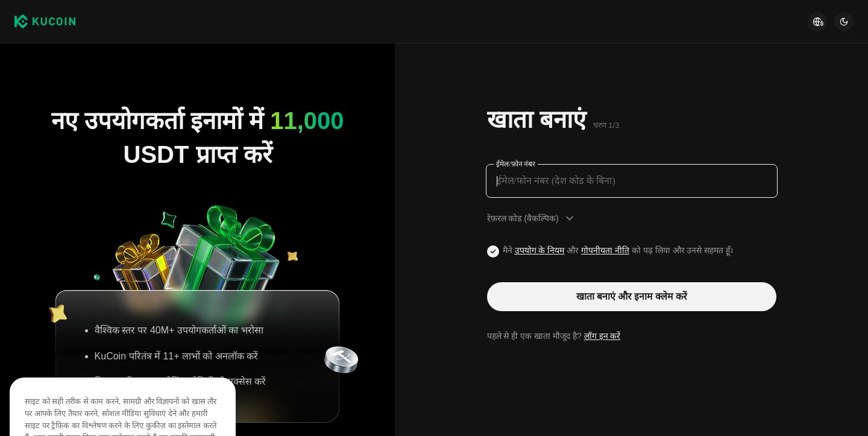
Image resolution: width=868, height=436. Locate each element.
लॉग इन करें (602, 336)
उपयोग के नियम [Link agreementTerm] (540, 250)
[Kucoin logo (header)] (45, 22)
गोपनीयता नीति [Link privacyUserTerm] (605, 250)
